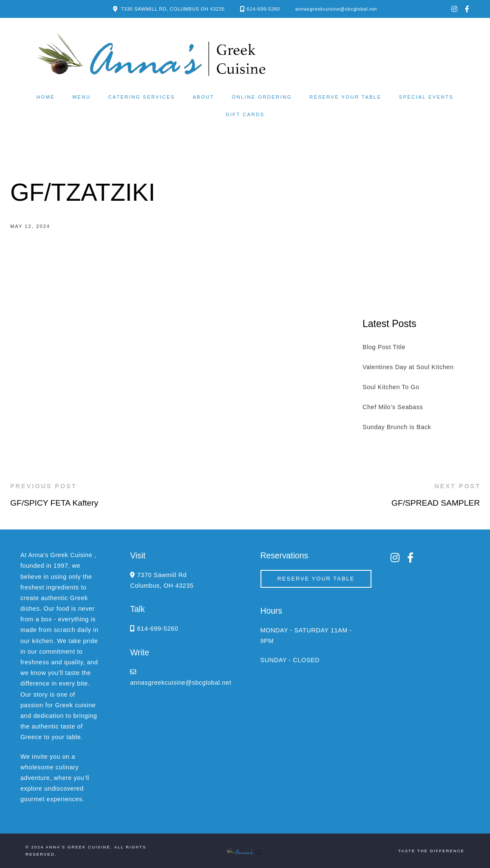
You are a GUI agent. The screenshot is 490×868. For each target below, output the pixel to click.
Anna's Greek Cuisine (78, 847)
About (203, 97)
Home (46, 97)
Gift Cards (245, 114)
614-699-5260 (263, 9)
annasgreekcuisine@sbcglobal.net (336, 9)
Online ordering (262, 97)
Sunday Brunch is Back (397, 427)
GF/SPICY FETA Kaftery (54, 503)
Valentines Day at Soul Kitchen (408, 367)
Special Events (426, 97)
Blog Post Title (384, 347)
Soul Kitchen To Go (391, 387)
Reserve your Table (345, 97)
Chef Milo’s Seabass (393, 407)
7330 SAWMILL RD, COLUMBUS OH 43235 (173, 9)
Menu (82, 97)
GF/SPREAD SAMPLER (436, 503)
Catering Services (142, 97)
